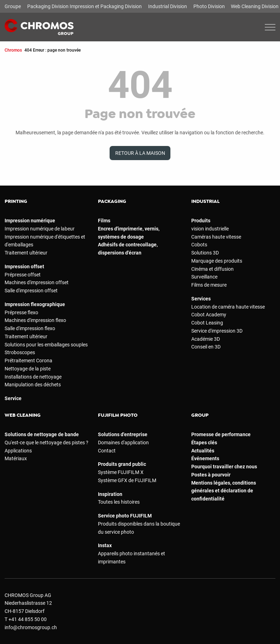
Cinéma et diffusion (212, 269)
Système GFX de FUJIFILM (127, 480)
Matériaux (16, 458)
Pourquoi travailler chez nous (224, 467)
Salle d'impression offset (31, 291)
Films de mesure (209, 285)
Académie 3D (206, 339)
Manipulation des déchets (33, 385)
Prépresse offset (23, 275)
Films (104, 221)
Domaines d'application (123, 443)
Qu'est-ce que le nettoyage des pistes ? (46, 443)
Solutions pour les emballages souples (46, 345)
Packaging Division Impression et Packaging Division (84, 6)
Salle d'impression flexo (30, 328)
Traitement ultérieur (26, 253)
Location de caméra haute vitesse (228, 307)
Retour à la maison (140, 153)
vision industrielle (210, 229)
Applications (18, 451)
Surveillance (204, 277)
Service (13, 398)
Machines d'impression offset (37, 282)
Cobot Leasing (207, 323)
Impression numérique (30, 221)
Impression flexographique (35, 304)
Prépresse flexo (21, 312)
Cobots (199, 245)
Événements (205, 458)
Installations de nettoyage (33, 377)
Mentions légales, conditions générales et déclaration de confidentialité (224, 491)
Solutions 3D (205, 253)
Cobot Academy (209, 315)
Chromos (13, 50)
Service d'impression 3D (217, 331)
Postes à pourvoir (211, 475)
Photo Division (209, 6)
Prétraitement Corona (28, 361)
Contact (107, 451)
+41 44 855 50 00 (28, 619)
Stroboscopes (20, 352)
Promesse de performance (221, 434)
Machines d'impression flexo (35, 320)
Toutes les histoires (119, 502)
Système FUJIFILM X (121, 472)
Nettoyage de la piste (28, 369)
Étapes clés (204, 443)
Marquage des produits (217, 261)
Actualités (203, 451)
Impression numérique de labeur (40, 229)
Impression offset (24, 267)
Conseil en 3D (206, 347)
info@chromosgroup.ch (31, 627)
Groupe (13, 6)
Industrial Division (168, 6)
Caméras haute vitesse (216, 237)
